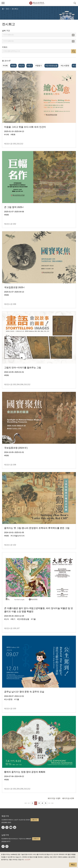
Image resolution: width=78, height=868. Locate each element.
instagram (7, 827)
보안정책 (27, 860)
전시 (8, 9)
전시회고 (15, 9)
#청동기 (39, 66)
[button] (70, 3)
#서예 (5, 66)
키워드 (5, 47)
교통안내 (34, 820)
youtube (11, 827)
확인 (73, 865)
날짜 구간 (6, 31)
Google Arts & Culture (15, 827)
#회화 (13, 66)
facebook (3, 827)
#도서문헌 (65, 66)
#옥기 (30, 66)
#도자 (22, 66)
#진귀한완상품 (51, 66)
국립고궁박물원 (37, 3)
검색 (74, 51)
